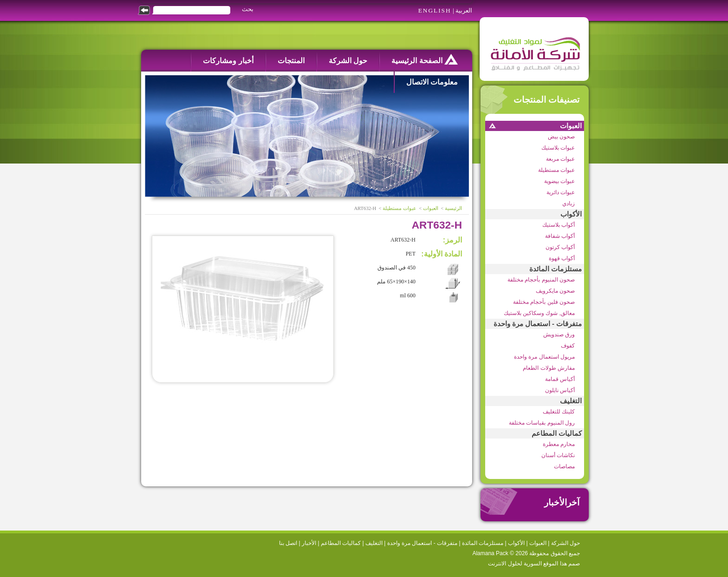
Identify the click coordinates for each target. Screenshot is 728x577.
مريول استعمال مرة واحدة (544, 357)
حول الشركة (348, 61)
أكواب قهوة (562, 258)
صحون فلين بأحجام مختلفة (544, 302)
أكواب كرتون (560, 247)
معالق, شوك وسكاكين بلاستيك (539, 313)
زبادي (569, 203)
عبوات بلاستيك (558, 148)
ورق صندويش (559, 334)
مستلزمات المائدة (556, 269)
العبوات (571, 126)
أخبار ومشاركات (228, 61)
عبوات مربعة (560, 159)
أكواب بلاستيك (559, 225)
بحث (248, 9)
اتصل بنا (288, 543)
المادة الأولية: (442, 254)
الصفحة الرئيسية (425, 59)
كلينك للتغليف (559, 412)
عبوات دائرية (561, 192)
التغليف (571, 401)
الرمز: (452, 240)
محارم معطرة (559, 444)
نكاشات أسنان (558, 455)
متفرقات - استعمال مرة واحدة (538, 324)
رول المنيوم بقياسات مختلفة (542, 423)
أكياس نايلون (560, 390)
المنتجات (291, 61)
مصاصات (564, 466)
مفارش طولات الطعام (549, 368)
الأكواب (571, 214)
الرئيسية (453, 208)
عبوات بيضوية (559, 181)
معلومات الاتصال (432, 82)
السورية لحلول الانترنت (515, 564)
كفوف (568, 346)
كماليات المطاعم (557, 433)
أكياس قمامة (560, 379)
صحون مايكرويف (555, 291)
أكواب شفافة (560, 236)
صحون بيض (561, 137)
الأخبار (309, 543)
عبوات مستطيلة (556, 170)
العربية (464, 10)
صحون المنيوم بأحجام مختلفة (541, 280)
